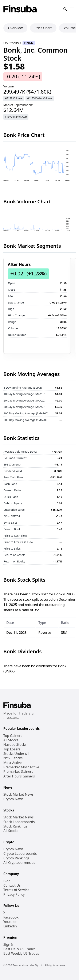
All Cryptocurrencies (19, 863)
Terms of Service (16, 890)
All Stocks (11, 740)
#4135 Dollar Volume (40, 98)
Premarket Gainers (18, 772)
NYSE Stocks (13, 758)
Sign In (9, 945)
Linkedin (10, 926)
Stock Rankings (15, 826)
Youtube (10, 922)
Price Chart (43, 28)
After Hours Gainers (19, 776)
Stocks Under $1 (16, 754)
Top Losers (12, 749)
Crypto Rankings (16, 858)
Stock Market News (18, 794)
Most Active (13, 763)
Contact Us (12, 885)
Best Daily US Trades (19, 949)
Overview (15, 28)
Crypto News (13, 799)
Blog (7, 881)
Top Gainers (13, 736)
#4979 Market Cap (16, 117)
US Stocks (11, 43)
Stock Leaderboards (19, 822)
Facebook (11, 917)
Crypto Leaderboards (20, 854)
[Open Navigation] (72, 9)
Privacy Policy (14, 895)
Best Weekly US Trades (21, 953)
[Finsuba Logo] (20, 9)
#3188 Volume (14, 98)
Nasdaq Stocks (15, 745)
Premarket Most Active (21, 767)
